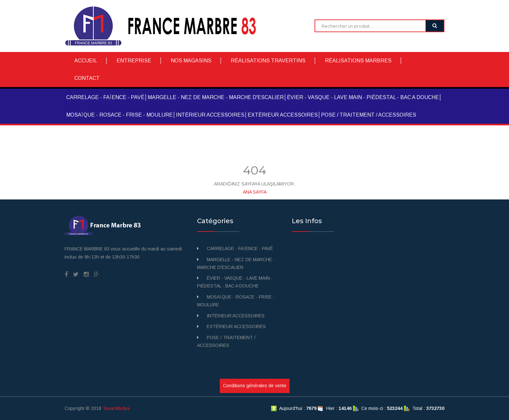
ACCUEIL (86, 61)
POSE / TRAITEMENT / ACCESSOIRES (369, 115)
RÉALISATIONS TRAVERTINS (268, 61)
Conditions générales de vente (255, 386)
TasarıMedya (116, 408)
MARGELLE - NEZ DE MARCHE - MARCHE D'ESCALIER (216, 97)
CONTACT (87, 78)
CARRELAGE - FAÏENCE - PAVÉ (105, 97)
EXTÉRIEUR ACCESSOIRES (283, 115)
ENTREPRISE (134, 61)
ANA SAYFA (255, 192)
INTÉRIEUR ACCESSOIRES (210, 115)
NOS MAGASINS (191, 61)
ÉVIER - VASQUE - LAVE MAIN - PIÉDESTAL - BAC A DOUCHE (363, 97)
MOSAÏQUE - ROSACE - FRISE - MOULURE (119, 115)
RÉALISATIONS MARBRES (358, 61)
